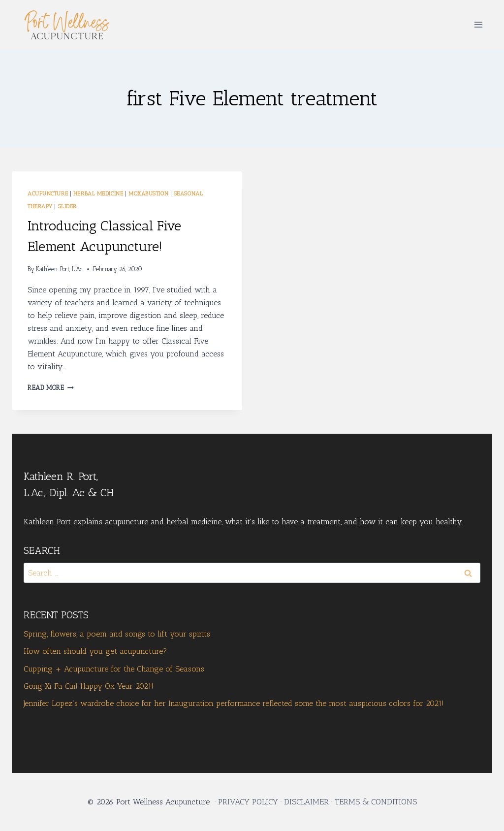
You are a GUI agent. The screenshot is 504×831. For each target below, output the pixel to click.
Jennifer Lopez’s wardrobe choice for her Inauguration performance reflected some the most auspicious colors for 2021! (234, 703)
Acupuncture (48, 193)
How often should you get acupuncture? (95, 651)
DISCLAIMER (306, 802)
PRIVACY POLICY (248, 802)
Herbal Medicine (98, 193)
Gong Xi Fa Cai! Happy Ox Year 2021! (89, 686)
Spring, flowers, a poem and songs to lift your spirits (117, 634)
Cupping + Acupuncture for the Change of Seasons (114, 669)
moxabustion (148, 193)
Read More (51, 388)
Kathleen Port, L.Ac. (60, 269)
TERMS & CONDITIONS (376, 802)
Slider (67, 206)
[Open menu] (478, 24)
